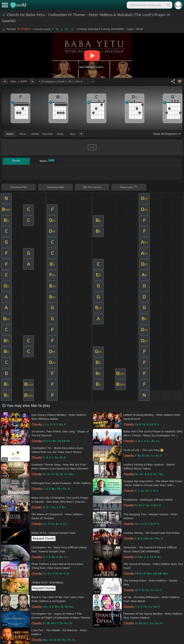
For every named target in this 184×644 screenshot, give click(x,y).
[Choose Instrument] (81, 134)
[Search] (168, 5)
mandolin (48, 134)
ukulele (35, 134)
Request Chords (43, 538)
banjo (60, 134)
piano (23, 134)
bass (73, 134)
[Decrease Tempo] (5, 81)
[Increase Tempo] (32, 81)
